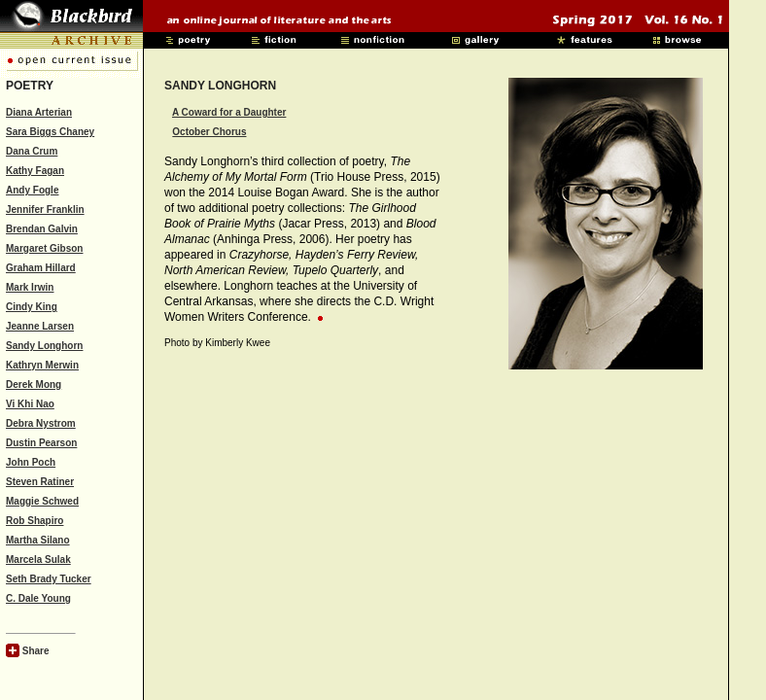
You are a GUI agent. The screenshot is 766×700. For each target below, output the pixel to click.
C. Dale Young (38, 598)
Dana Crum (32, 151)
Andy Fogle (32, 190)
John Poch (31, 462)
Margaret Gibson (44, 248)
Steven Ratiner (40, 482)
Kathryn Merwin (42, 365)
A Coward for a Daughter (229, 112)
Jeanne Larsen (40, 326)
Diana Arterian (39, 112)
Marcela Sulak (38, 560)
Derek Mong (34, 385)
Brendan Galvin (42, 229)
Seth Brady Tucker (49, 579)
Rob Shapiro (35, 521)
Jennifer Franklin (45, 210)
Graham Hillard (41, 268)
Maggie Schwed (42, 501)
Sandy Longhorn (44, 346)
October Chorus (209, 132)
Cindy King (32, 307)
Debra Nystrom (41, 423)
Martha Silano (38, 540)
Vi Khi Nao (30, 404)
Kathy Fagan (35, 171)
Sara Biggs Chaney (50, 132)
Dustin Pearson (41, 443)
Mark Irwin (30, 287)
